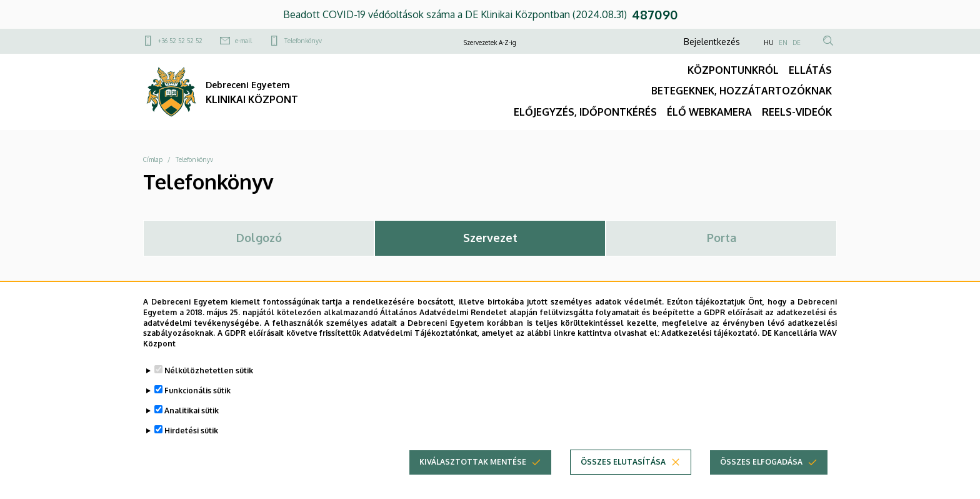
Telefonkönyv (303, 41)
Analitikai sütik (192, 423)
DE (797, 43)
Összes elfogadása (761, 474)
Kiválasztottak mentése (473, 474)
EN (783, 43)
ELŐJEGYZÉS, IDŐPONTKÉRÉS (585, 112)
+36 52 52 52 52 (180, 41)
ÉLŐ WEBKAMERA (709, 112)
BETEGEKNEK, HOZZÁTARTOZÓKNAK (742, 91)
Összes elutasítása (623, 474)
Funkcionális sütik (197, 403)
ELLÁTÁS (810, 70)
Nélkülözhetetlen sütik (209, 383)
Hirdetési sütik (191, 443)
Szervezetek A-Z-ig (490, 43)
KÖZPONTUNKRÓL (733, 70)
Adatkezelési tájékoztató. (710, 346)
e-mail (243, 41)
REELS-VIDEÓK (797, 112)
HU (769, 43)
